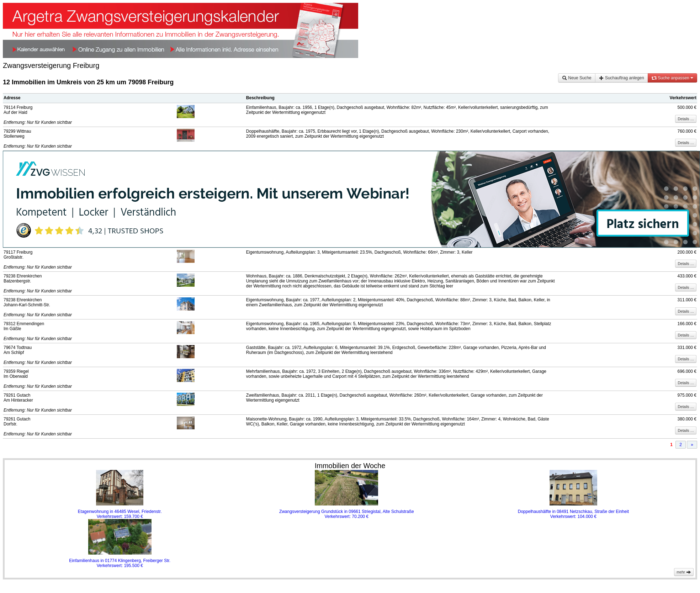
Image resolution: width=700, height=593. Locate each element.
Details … (686, 119)
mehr (684, 572)
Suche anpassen (672, 78)
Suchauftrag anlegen (622, 78)
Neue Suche (577, 78)
